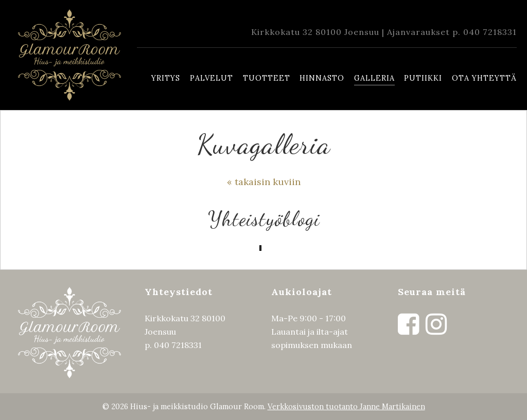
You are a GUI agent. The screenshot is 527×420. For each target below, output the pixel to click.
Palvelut (212, 78)
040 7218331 (490, 32)
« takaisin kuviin (264, 182)
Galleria (374, 78)
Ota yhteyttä (484, 78)
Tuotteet (267, 78)
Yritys (166, 78)
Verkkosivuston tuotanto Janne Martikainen (346, 406)
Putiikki (423, 78)
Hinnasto (322, 78)
